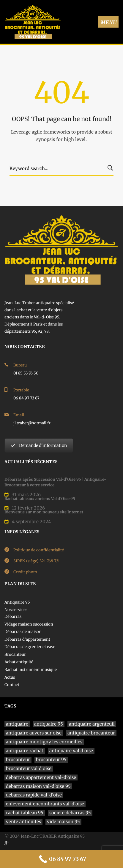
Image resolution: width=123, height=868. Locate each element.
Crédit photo (25, 572)
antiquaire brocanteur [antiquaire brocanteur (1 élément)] (91, 733)
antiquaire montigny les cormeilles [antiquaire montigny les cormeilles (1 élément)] (44, 742)
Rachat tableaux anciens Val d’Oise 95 (40, 499)
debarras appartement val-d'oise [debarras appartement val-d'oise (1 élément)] (41, 777)
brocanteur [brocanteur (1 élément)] (18, 760)
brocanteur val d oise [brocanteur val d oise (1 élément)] (29, 768)
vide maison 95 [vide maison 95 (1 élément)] (63, 822)
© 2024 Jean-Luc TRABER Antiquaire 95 (45, 836)
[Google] (7, 843)
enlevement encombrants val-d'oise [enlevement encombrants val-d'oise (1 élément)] (45, 804)
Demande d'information (39, 445)
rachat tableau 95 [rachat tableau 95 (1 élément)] (25, 813)
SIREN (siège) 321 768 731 (37, 561)
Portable (21, 390)
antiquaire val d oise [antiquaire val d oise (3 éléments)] (71, 751)
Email (19, 415)
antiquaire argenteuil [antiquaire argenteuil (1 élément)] (92, 724)
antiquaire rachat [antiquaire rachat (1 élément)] (25, 751)
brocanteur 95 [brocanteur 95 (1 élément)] (51, 760)
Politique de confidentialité (39, 550)
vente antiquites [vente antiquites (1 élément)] (23, 822)
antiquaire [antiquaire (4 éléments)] (17, 724)
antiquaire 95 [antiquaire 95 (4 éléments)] (49, 724)
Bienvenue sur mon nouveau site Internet (44, 512)
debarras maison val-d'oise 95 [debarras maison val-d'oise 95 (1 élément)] (38, 786)
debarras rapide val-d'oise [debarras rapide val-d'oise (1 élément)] (34, 795)
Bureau (20, 365)
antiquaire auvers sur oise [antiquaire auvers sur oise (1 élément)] (34, 733)
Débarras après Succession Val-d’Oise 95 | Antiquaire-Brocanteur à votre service (55, 482)
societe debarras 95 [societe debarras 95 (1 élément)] (70, 813)
